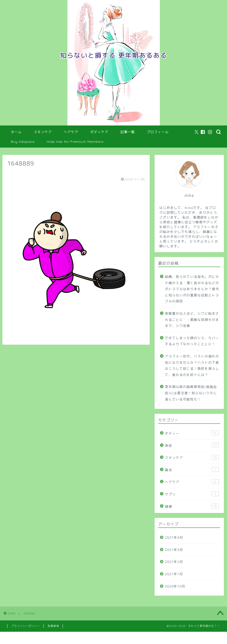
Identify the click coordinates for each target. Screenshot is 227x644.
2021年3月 (174, 550)
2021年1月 (174, 574)
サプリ (192, 494)
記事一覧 (128, 132)
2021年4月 (174, 537)
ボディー (192, 433)
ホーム (16, 132)
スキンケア (43, 132)
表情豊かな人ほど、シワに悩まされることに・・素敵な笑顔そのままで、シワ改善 (192, 319)
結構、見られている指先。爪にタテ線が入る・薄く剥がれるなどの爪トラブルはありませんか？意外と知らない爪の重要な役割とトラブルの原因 (192, 289)
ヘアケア (71, 132)
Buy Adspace (23, 142)
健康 (192, 506)
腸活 (192, 470)
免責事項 (53, 626)
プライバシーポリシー (26, 626)
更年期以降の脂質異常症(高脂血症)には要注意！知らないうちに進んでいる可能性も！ (191, 393)
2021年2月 (174, 562)
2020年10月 (175, 586)
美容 (192, 445)
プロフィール (158, 132)
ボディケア (99, 132)
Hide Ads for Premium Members (75, 142)
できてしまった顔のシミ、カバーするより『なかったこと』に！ (192, 341)
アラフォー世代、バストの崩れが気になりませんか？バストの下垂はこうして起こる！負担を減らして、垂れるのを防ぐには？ (192, 365)
